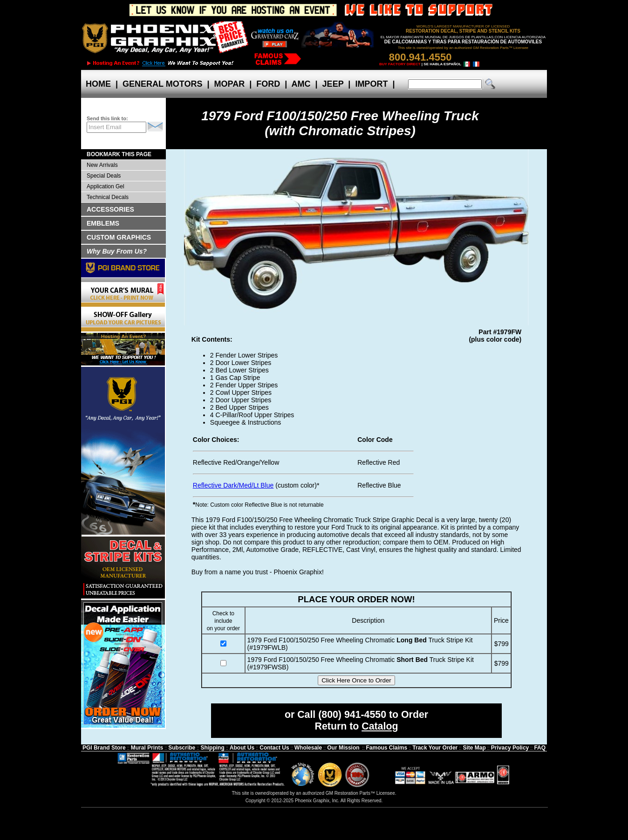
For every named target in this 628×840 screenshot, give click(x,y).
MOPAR (229, 84)
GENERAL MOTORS (162, 84)
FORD (268, 84)
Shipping (212, 748)
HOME (98, 84)
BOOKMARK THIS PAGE (119, 154)
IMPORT (371, 84)
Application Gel (106, 186)
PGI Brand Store (104, 748)
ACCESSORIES (110, 209)
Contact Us (274, 748)
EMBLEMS (103, 223)
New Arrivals (102, 165)
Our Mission (343, 748)
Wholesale (308, 748)
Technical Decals (108, 197)
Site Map (474, 748)
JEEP (333, 84)
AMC (301, 84)
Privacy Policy (510, 748)
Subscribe (182, 748)
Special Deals (104, 176)
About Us (242, 748)
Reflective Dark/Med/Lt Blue (233, 485)
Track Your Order (435, 748)
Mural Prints (147, 748)
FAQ (540, 748)
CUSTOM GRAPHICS (119, 237)
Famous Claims (387, 748)
